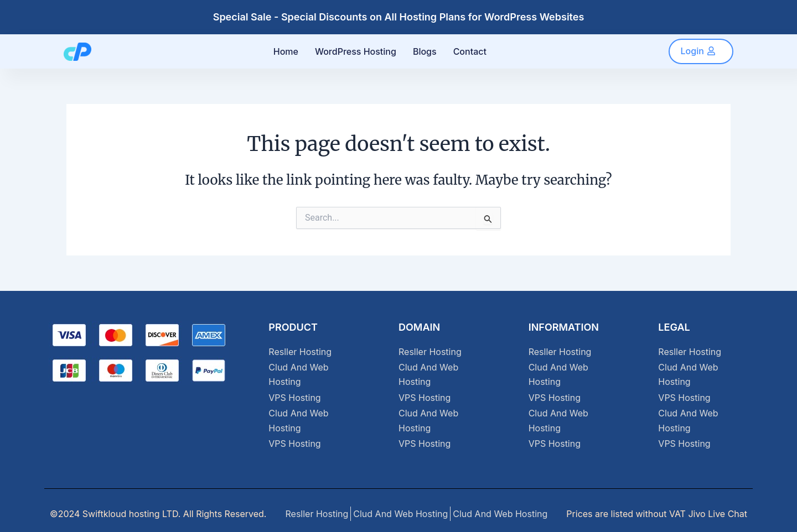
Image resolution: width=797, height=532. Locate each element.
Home (286, 51)
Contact (470, 51)
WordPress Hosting (356, 51)
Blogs (425, 51)
